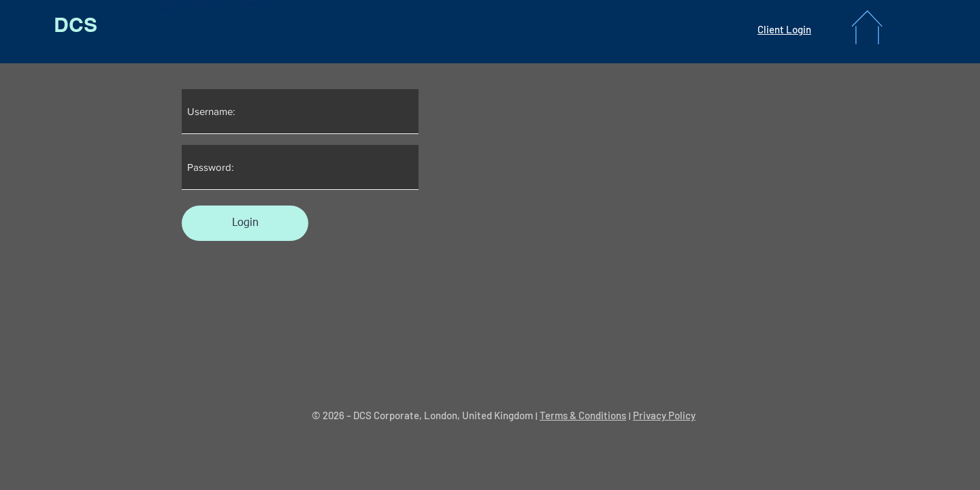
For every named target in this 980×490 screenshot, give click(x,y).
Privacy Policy (664, 415)
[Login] (245, 223)
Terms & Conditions (583, 415)
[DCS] (75, 24)
